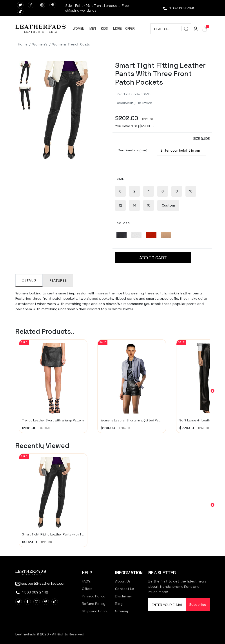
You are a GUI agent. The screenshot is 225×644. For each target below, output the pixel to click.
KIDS (104, 28)
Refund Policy (94, 604)
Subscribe (198, 605)
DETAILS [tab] (29, 280)
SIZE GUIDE (201, 139)
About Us (123, 581)
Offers (87, 589)
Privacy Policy (94, 596)
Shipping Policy (95, 611)
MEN (93, 28)
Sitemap (122, 611)
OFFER (130, 28)
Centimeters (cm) (133, 150)
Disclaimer (124, 596)
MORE (117, 28)
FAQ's (86, 581)
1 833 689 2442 (179, 8)
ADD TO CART (153, 258)
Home (23, 44)
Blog (119, 604)
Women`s (40, 44)
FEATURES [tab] (58, 280)
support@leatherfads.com (41, 583)
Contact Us (125, 589)
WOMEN (78, 28)
